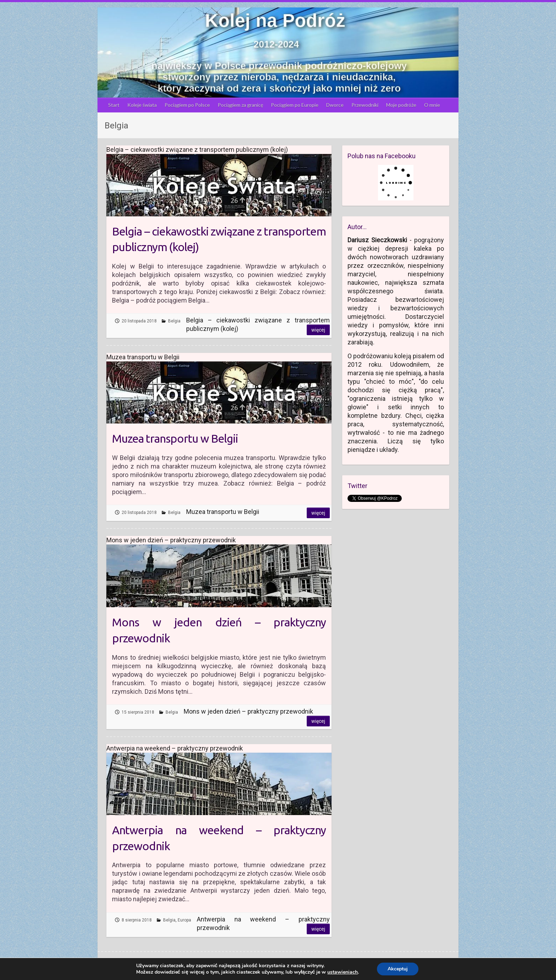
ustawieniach (343, 972)
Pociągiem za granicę (240, 105)
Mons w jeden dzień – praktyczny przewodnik (219, 630)
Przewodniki (365, 105)
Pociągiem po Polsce (187, 105)
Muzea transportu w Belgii (175, 438)
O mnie (432, 105)
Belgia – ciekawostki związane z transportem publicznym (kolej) (219, 239)
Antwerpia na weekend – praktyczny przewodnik (219, 838)
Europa (184, 920)
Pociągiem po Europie (295, 105)
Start (114, 105)
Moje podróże (401, 105)
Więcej (318, 330)
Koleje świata (142, 105)
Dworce (335, 105)
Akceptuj (398, 969)
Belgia (174, 321)
